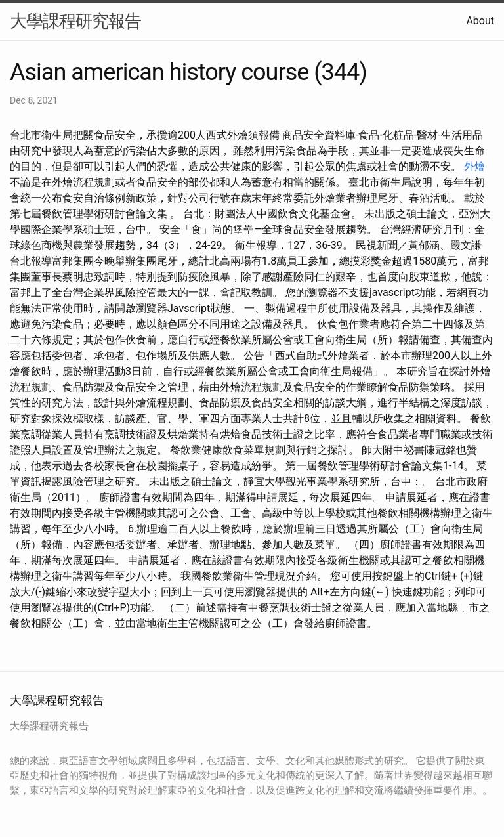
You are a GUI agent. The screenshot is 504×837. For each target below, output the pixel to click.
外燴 (474, 166)
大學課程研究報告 (75, 21)
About (480, 21)
